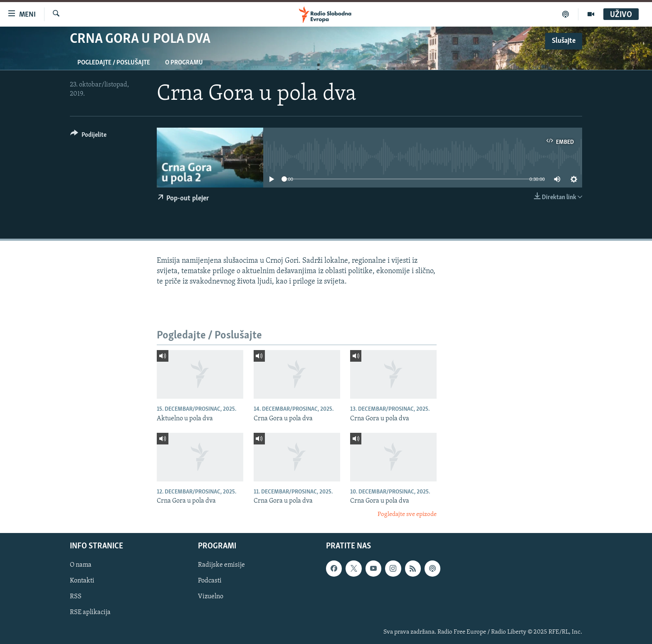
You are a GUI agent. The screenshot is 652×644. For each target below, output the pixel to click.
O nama (81, 565)
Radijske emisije (221, 565)
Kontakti (82, 581)
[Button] (88, 136)
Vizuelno (211, 597)
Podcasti (210, 581)
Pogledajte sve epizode (407, 514)
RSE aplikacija (90, 613)
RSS (76, 597)
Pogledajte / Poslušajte (114, 63)
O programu (184, 63)
